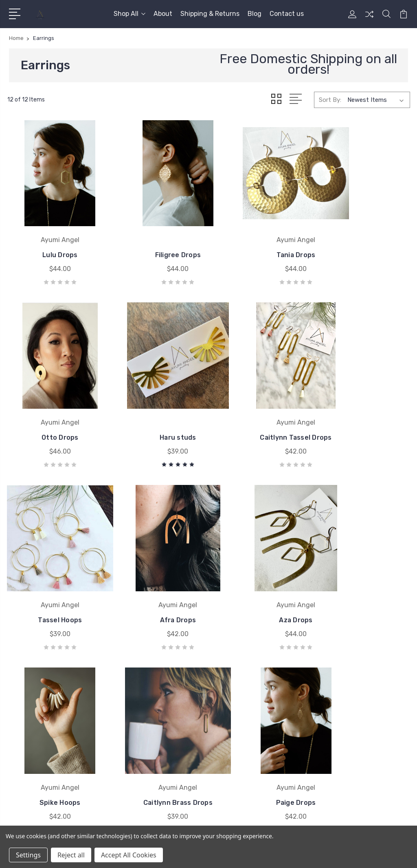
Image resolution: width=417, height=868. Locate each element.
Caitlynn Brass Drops (260, 576)
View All (230, 716)
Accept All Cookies (129, 855)
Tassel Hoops (260, 408)
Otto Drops (364, 240)
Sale (326, 703)
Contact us (287, 14)
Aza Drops (53, 576)
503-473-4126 (42, 701)
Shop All (129, 14)
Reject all (71, 855)
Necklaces (334, 728)
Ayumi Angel (236, 703)
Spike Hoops (157, 576)
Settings (28, 855)
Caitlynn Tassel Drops (157, 408)
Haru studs (53, 408)
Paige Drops (364, 576)
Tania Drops (261, 240)
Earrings (332, 716)
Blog (255, 14)
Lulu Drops (53, 240)
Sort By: (330, 99)
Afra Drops (364, 408)
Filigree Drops (157, 240)
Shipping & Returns (210, 14)
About (163, 14)
